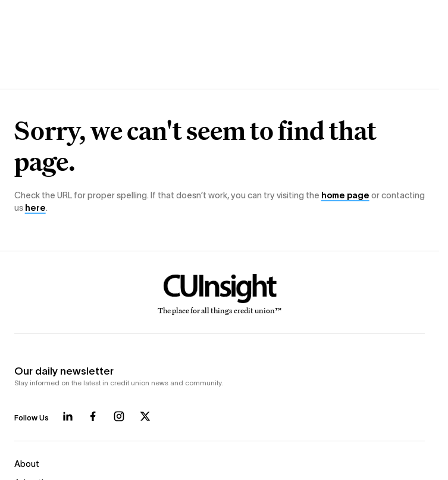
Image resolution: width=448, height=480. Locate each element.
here (35, 208)
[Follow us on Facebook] (93, 416)
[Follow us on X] (145, 416)
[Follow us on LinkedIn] (68, 416)
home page (345, 195)
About (27, 464)
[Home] (220, 295)
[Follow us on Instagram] (119, 416)
